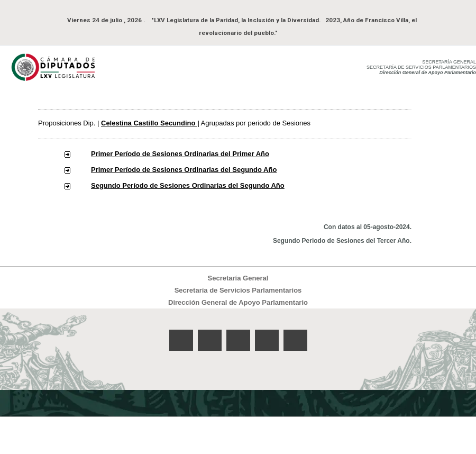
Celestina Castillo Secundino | (150, 123)
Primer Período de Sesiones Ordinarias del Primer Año (180, 154)
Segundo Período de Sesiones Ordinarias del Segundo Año (188, 185)
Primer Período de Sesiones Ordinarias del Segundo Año (184, 170)
